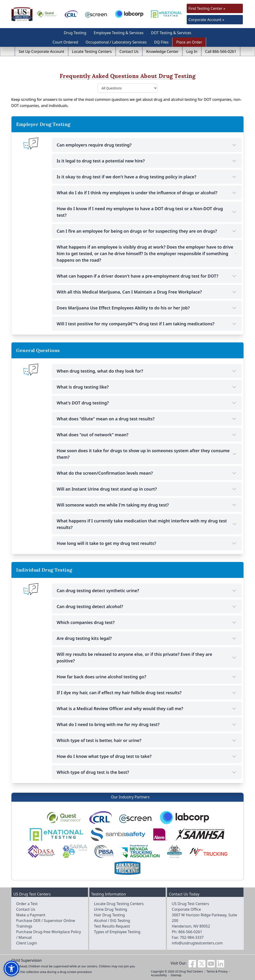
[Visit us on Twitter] (202, 963)
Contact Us (129, 51)
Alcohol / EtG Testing (112, 921)
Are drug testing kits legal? (147, 638)
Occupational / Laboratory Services (116, 42)
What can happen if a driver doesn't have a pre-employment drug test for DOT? (147, 276)
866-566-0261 (190, 932)
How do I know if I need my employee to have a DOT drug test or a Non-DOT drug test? (147, 212)
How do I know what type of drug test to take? (147, 756)
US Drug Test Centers (189, 971)
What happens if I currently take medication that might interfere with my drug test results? (147, 524)
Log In (192, 51)
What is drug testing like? (147, 387)
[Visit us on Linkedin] (220, 963)
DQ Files (161, 42)
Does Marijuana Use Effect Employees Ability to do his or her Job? (147, 308)
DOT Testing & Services (171, 33)
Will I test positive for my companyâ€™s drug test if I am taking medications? (147, 324)
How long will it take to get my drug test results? (147, 543)
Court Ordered (65, 42)
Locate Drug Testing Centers (119, 904)
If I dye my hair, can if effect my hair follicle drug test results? (147, 693)
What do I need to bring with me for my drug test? (147, 724)
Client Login (27, 943)
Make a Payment (31, 915)
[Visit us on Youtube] (211, 963)
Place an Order (189, 42)
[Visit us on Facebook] (192, 963)
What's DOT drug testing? (147, 403)
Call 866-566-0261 (221, 51)
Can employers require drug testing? (147, 145)
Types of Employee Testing (117, 932)
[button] (11, 969)
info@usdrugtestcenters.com (197, 943)
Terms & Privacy (217, 971)
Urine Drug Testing (111, 909)
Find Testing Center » (207, 8)
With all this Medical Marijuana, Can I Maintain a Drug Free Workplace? (147, 292)
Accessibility (159, 975)
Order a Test (27, 904)
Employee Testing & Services (119, 33)
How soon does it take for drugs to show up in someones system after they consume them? (147, 454)
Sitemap (176, 975)
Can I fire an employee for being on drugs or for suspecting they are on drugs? (147, 231)
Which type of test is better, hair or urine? (147, 740)
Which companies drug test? (147, 622)
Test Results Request (112, 926)
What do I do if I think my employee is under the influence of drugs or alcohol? (147, 193)
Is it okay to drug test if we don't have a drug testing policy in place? (147, 177)
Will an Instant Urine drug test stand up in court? (147, 489)
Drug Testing (75, 33)
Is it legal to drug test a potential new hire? (147, 161)
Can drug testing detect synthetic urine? (147, 591)
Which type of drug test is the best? (147, 772)
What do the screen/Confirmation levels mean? (147, 473)
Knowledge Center (162, 51)
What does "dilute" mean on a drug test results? (147, 419)
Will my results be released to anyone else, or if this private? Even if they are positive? (147, 657)
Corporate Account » (206, 20)
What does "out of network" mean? (147, 435)
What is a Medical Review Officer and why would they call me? (147, 708)
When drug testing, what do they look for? (147, 371)
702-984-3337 (192, 937)
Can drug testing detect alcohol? (147, 606)
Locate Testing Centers (92, 51)
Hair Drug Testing (109, 915)
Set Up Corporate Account (41, 51)
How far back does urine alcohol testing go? (147, 677)
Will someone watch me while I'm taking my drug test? (147, 505)
